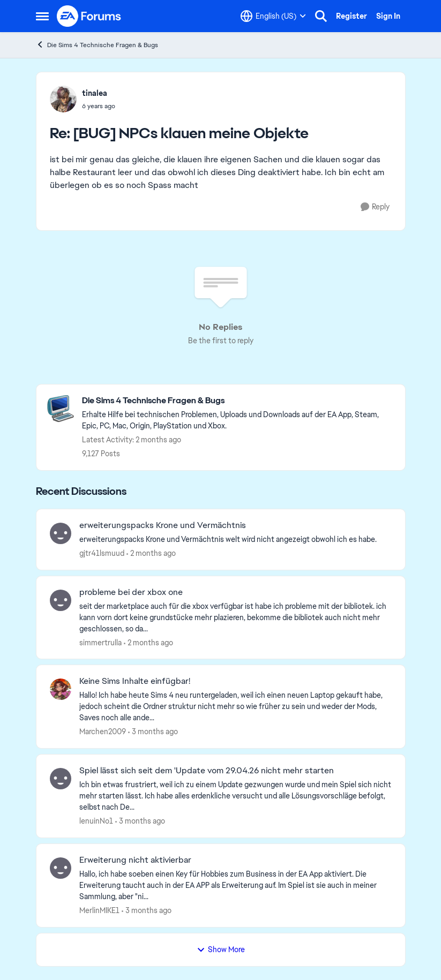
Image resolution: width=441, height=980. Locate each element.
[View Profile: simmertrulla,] (61, 600)
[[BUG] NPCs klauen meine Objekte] (99, 106)
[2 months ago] (151, 553)
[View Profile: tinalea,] (63, 99)
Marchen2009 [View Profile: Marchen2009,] (103, 732)
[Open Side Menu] (42, 16)
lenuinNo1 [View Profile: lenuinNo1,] (96, 821)
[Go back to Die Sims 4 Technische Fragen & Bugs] (238, 401)
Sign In (388, 16)
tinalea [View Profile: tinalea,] (95, 93)
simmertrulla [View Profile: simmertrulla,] (100, 642)
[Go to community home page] (89, 16)
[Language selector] (273, 16)
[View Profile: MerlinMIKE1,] (61, 868)
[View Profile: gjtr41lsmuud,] (61, 533)
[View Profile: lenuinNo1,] (61, 779)
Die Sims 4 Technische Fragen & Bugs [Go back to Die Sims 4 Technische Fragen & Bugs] (97, 45)
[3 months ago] (153, 732)
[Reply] (375, 207)
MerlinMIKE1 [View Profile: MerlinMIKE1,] (99, 910)
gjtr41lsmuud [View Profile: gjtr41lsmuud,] (102, 553)
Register (352, 16)
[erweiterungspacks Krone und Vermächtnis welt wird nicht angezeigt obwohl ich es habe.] (236, 540)
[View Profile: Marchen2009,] (61, 689)
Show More (221, 949)
